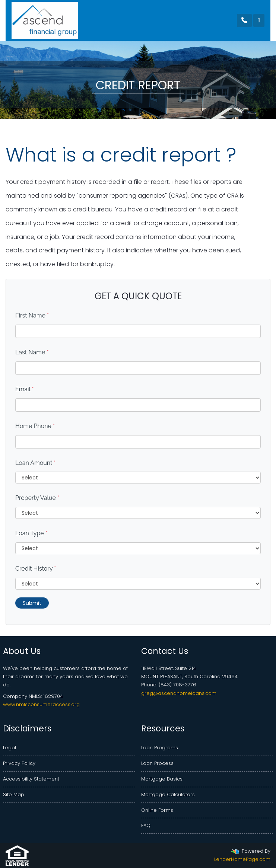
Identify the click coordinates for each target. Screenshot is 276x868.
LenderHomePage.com (242, 859)
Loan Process (157, 763)
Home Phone (35, 426)
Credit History (36, 569)
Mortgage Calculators (168, 794)
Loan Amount (36, 463)
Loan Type (31, 533)
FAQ (146, 825)
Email (25, 389)
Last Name (32, 352)
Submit (32, 603)
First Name (32, 315)
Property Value (37, 498)
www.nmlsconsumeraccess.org (41, 704)
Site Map (14, 794)
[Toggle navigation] (259, 20)
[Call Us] (244, 20)
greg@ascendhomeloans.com (179, 693)
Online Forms (157, 810)
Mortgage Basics (162, 779)
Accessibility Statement (31, 779)
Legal (9, 748)
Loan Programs (160, 748)
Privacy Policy (19, 763)
